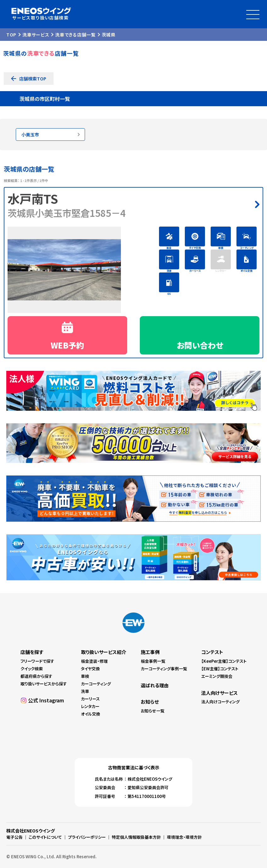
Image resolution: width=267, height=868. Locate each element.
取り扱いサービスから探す (44, 684)
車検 (85, 676)
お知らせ (150, 702)
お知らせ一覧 (153, 711)
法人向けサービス (219, 693)
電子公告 (14, 837)
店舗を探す (32, 652)
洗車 (85, 691)
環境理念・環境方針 (184, 837)
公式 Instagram (46, 700)
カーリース (90, 699)
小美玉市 (30, 135)
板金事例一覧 (153, 661)
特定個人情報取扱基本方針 (136, 837)
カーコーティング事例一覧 (164, 669)
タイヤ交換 (90, 669)
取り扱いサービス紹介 (104, 652)
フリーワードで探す (37, 661)
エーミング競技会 (217, 676)
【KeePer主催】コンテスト (224, 661)
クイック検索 (32, 669)
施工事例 (150, 652)
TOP (11, 35)
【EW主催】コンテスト (220, 669)
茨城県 (109, 35)
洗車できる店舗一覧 (75, 35)
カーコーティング (96, 684)
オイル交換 (91, 714)
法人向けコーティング (220, 702)
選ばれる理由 (155, 685)
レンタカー (90, 706)
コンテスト (212, 652)
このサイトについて (45, 837)
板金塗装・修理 (94, 661)
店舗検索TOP (33, 79)
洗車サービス (36, 35)
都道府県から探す (36, 676)
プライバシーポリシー (87, 837)
